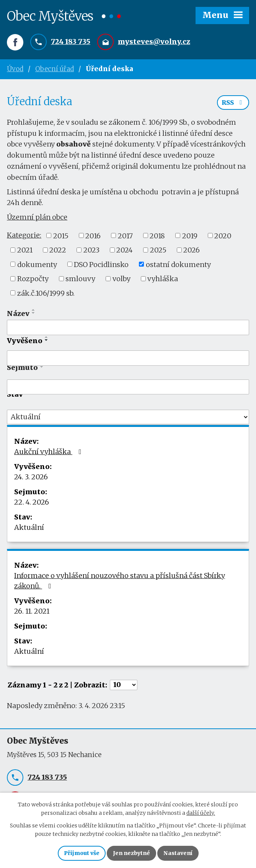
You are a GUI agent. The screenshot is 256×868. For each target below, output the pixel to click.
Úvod (15, 69)
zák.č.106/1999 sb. (46, 293)
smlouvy (80, 279)
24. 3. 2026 (31, 477)
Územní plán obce (37, 217)
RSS (233, 103)
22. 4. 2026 (32, 502)
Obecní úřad (55, 69)
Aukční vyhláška (49, 452)
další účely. (201, 813)
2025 (158, 250)
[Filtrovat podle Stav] (128, 417)
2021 (25, 250)
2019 (190, 235)
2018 (157, 235)
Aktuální (29, 527)
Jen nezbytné (131, 853)
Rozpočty (33, 279)
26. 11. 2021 (32, 611)
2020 (223, 235)
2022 (58, 250)
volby (121, 279)
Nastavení (178, 853)
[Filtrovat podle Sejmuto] (128, 387)
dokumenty (37, 264)
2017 (125, 235)
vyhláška (163, 279)
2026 (192, 250)
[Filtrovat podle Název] (128, 327)
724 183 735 (71, 42)
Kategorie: (24, 235)
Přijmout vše (82, 853)
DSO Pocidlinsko (101, 264)
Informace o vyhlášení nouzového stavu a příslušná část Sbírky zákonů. (120, 581)
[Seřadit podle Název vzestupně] (34, 310)
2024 (125, 250)
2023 (91, 250)
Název (18, 313)
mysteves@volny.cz (154, 42)
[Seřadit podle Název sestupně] (34, 313)
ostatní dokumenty (178, 264)
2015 (61, 235)
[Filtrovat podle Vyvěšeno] (128, 358)
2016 (93, 235)
